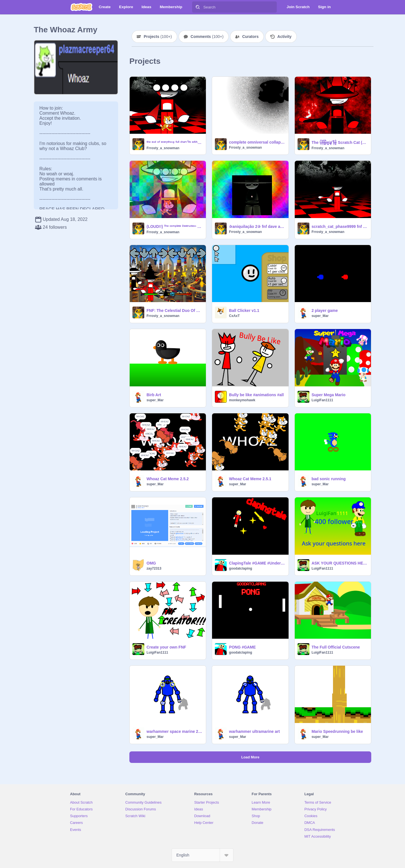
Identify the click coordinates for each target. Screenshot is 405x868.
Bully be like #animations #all (256, 395)
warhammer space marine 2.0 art (175, 731)
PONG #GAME (242, 647)
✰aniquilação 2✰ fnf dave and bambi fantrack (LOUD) (257, 226)
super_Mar (320, 316)
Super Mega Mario (329, 395)
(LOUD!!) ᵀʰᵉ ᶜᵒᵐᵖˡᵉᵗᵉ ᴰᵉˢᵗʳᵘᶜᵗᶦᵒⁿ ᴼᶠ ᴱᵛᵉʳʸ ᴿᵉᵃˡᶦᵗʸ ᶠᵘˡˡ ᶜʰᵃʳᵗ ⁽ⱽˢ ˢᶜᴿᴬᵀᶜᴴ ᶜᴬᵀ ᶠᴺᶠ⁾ (175, 226)
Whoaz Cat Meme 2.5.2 (168, 479)
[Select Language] (202, 855)
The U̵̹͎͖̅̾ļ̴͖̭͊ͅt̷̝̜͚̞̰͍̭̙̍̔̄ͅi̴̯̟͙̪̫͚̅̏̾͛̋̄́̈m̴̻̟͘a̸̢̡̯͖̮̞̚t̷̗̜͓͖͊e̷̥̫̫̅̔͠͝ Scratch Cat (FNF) (340, 142)
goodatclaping (240, 568)
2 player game (325, 311)
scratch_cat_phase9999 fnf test (340, 226)
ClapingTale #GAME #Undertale (257, 563)
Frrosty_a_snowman (163, 148)
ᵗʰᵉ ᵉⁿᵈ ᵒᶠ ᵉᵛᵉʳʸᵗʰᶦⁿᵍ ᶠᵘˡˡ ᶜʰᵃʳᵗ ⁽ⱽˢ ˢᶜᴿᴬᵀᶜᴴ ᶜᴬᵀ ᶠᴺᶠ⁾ (175, 142)
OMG (151, 563)
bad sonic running (329, 479)
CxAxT (234, 316)
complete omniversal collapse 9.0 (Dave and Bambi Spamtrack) (257, 142)
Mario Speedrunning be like (337, 731)
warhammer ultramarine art (254, 731)
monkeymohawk (242, 400)
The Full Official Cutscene (336, 647)
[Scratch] (81, 7)
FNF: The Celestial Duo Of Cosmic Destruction (175, 311)
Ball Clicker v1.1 (244, 311)
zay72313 (154, 568)
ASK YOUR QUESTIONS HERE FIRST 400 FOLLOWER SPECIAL (340, 563)
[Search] (198, 7)
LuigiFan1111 (322, 400)
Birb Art (154, 395)
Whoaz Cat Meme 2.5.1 (250, 479)
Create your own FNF (166, 647)
